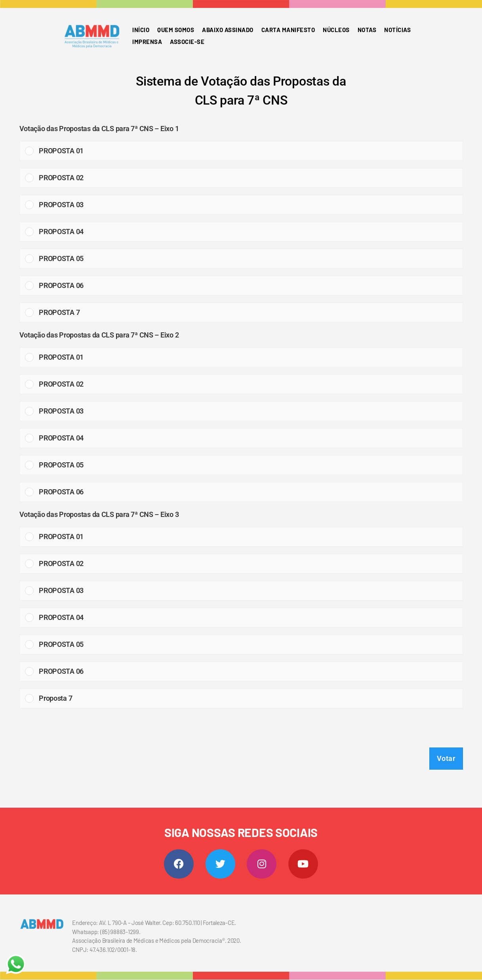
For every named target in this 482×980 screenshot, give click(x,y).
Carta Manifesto (288, 30)
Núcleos (336, 30)
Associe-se (187, 42)
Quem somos (176, 30)
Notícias (397, 30)
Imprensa (147, 42)
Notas (367, 30)
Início (141, 30)
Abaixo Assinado (228, 30)
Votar (446, 758)
